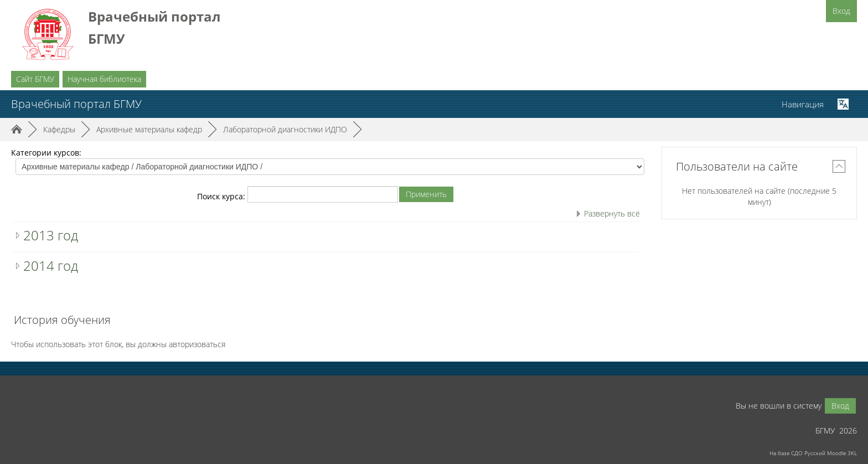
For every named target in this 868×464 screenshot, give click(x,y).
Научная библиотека (104, 79)
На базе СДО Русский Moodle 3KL (813, 453)
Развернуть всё (612, 213)
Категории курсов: (46, 153)
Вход (841, 11)
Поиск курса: (222, 196)
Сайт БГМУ (35, 79)
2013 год (51, 235)
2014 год (51, 265)
